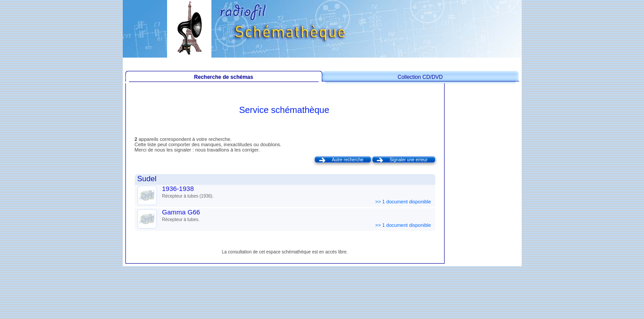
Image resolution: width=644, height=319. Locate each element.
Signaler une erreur (409, 160)
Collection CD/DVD (420, 77)
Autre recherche (348, 160)
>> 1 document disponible (404, 202)
